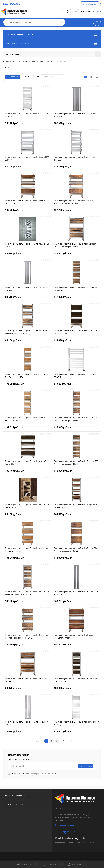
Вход (5, 3)
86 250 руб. (28, 343)
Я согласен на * (34, 773)
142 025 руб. (76, 299)
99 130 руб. (76, 647)
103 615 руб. (76, 125)
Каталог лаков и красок (52, 34)
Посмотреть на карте (65, 825)
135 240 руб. (28, 560)
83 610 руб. (28, 299)
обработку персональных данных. (40, 773)
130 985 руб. (28, 603)
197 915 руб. (28, 430)
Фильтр (13, 77)
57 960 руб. (76, 386)
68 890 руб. (76, 256)
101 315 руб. (76, 516)
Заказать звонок (90, 4)
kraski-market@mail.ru (74, 838)
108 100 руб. (28, 125)
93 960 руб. (76, 734)
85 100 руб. (28, 516)
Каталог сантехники (52, 43)
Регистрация (15, 3)
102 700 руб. (28, 212)
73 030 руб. (28, 734)
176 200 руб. (28, 386)
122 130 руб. (76, 169)
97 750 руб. (28, 169)
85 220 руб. (76, 603)
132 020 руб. (76, 343)
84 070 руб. (28, 256)
